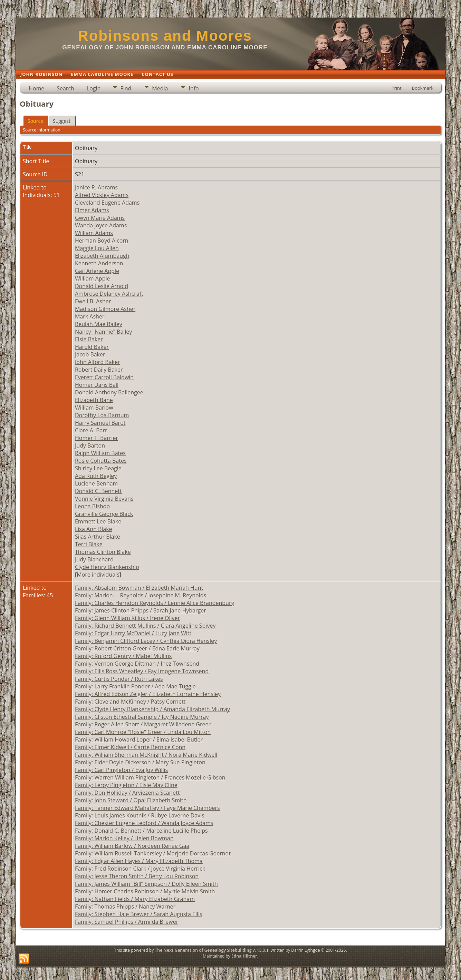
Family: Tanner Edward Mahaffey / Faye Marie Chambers (147, 808)
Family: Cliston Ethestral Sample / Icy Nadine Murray (142, 717)
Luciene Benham (96, 483)
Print (397, 88)
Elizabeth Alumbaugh (102, 256)
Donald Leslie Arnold (102, 286)
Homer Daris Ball (97, 385)
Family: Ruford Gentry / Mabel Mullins (123, 656)
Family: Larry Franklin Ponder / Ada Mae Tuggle (135, 686)
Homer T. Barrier (97, 438)
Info (194, 88)
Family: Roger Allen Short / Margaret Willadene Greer (143, 724)
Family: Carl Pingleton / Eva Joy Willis (121, 770)
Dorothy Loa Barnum (102, 415)
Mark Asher (90, 316)
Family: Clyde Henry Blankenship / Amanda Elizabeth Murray (152, 709)
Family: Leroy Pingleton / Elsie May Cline (126, 785)
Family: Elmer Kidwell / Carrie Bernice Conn (130, 747)
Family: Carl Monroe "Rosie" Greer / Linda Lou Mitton (143, 732)
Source (35, 121)
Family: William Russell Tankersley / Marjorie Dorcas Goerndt (153, 853)
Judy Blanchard (94, 559)
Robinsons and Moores (165, 36)
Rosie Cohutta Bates (101, 461)
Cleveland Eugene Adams (107, 203)
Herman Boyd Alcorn (102, 241)
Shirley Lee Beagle (98, 468)
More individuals (98, 575)
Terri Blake (89, 544)
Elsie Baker (89, 339)
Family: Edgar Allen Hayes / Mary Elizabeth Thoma (139, 861)
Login (94, 88)
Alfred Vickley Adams (102, 195)
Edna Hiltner (244, 956)
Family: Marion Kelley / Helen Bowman (124, 838)
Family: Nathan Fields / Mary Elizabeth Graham (135, 899)
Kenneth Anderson (99, 263)
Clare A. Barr (91, 430)
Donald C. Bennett (98, 491)
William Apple (93, 278)
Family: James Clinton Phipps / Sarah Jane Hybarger (141, 610)
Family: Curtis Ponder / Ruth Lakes (119, 679)
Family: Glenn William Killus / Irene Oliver (127, 618)
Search (65, 88)
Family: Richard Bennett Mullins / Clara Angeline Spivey (145, 626)
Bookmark (423, 88)
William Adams (94, 233)
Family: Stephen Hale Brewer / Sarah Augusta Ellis (139, 914)
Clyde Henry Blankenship (107, 567)
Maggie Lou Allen (97, 248)
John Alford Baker (98, 362)
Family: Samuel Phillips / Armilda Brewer (127, 922)
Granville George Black (104, 514)
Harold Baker (92, 347)
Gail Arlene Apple (97, 271)
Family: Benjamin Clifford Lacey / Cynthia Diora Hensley (146, 641)
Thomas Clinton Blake (103, 552)
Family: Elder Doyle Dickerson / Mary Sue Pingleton (140, 762)
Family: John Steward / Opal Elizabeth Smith (131, 800)
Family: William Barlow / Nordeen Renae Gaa (132, 846)
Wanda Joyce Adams (101, 225)
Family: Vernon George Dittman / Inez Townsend (137, 664)
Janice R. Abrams (96, 187)
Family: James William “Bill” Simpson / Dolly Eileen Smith (146, 884)
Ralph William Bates (100, 453)
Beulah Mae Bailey (99, 324)
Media (160, 88)
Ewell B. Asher (93, 301)
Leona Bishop (92, 506)
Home (36, 88)
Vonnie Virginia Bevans (104, 499)
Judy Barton (90, 445)
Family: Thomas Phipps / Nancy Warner (125, 906)
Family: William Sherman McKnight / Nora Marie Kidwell (146, 755)
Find (126, 88)
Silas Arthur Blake (98, 537)
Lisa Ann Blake (94, 529)
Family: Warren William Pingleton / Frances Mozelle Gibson (150, 777)
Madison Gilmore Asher (105, 309)
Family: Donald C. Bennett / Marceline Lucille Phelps (141, 831)
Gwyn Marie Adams (100, 218)
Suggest (62, 121)
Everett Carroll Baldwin (104, 377)
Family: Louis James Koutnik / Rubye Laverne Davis (140, 815)
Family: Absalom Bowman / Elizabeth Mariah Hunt (139, 588)
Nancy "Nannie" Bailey (103, 332)
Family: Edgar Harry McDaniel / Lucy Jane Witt (133, 633)
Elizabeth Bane (94, 400)
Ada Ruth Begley (96, 476)
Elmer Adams (92, 210)
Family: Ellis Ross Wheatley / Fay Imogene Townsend (142, 671)
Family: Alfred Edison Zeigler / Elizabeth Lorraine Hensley (148, 694)
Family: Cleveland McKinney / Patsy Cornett (130, 702)
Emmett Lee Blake (98, 521)
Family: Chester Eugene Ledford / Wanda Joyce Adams (144, 823)
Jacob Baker (90, 354)
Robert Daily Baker (99, 370)
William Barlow (94, 408)
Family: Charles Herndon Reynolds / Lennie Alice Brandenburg (155, 603)
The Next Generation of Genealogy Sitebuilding (203, 950)
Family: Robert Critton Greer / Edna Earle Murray (137, 648)
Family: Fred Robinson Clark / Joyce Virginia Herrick (140, 869)
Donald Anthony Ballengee (109, 392)
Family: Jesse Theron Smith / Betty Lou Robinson (137, 876)
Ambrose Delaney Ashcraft (109, 294)
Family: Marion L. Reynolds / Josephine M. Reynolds (141, 595)
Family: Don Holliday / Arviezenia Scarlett (127, 793)
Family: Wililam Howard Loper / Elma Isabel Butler (139, 739)
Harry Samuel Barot (100, 423)
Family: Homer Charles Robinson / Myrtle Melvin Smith (145, 891)
